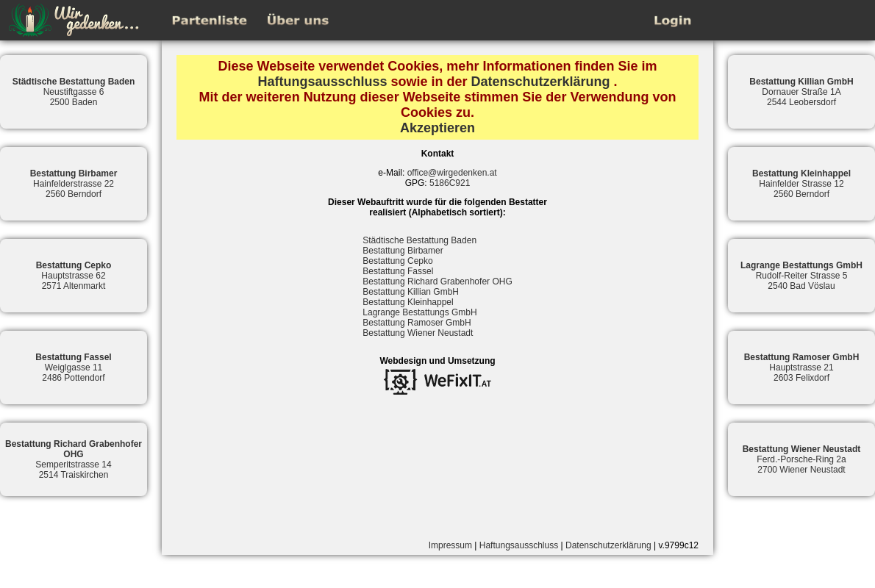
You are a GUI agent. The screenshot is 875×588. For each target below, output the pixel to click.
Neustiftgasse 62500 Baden (74, 92)
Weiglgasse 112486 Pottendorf (73, 367)
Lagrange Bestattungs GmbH (419, 312)
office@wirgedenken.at (452, 173)
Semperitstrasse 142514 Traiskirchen (74, 459)
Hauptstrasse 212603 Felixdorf (802, 367)
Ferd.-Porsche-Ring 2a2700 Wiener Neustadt (802, 459)
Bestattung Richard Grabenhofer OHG (437, 282)
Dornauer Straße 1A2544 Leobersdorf (801, 92)
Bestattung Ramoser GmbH (417, 323)
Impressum (450, 545)
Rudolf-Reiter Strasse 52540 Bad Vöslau (801, 276)
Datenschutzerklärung (541, 82)
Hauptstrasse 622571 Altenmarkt (74, 276)
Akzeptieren (438, 128)
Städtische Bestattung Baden (419, 240)
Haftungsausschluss (322, 82)
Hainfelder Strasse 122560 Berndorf (801, 184)
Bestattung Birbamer (403, 251)
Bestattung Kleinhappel (408, 302)
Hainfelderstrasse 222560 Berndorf (74, 184)
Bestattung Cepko (397, 261)
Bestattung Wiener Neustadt (418, 333)
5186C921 (450, 183)
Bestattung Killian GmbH (411, 292)
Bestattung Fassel (398, 271)
